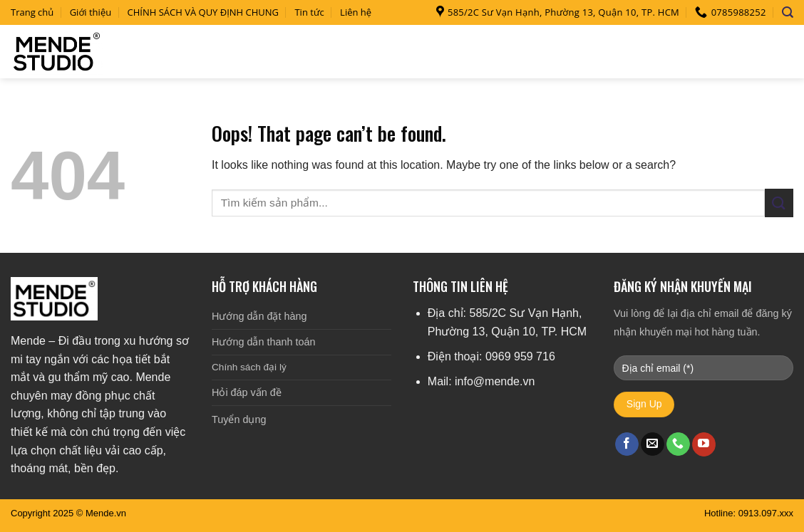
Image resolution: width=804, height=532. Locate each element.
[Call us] (678, 444)
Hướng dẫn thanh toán (263, 342)
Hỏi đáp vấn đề (247, 392)
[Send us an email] (653, 444)
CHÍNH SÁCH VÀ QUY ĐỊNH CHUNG (203, 12)
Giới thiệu (91, 12)
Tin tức (309, 12)
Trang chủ (32, 12)
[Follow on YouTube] (704, 444)
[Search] (788, 12)
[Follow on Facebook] (627, 444)
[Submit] (779, 203)
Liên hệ (356, 12)
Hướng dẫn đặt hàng (259, 316)
